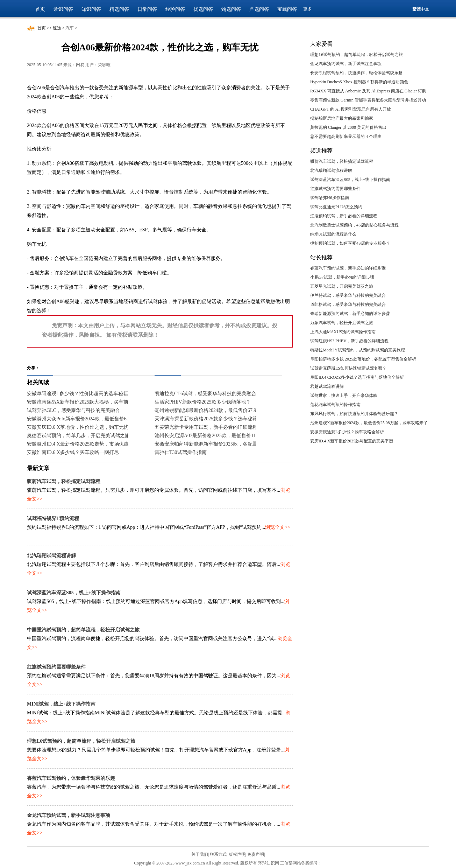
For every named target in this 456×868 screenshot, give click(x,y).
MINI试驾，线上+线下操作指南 (61, 704)
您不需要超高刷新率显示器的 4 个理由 (346, 136)
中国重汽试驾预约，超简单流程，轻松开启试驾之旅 (83, 630)
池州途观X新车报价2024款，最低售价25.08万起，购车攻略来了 (369, 423)
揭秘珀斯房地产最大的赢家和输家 (342, 118)
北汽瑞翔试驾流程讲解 (51, 556)
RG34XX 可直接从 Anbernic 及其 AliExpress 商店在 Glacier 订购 (368, 91)
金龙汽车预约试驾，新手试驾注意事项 (69, 815)
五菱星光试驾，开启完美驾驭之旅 (342, 286)
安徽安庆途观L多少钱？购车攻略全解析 (347, 432)
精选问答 (119, 9)
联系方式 (218, 854)
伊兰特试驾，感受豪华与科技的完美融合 (348, 295)
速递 (57, 28)
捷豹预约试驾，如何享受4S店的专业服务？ (350, 243)
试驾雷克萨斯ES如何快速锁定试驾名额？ (348, 368)
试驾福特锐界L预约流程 (53, 519)
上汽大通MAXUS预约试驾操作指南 (343, 332)
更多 (307, 9)
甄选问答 (231, 9)
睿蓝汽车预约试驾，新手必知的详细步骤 (348, 268)
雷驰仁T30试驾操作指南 (181, 452)
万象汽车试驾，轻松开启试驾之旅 (342, 323)
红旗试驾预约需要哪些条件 (56, 667)
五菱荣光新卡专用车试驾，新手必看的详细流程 (206, 427)
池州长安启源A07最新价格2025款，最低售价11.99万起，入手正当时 (228, 436)
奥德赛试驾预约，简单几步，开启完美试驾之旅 (78, 436)
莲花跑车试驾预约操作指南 (335, 405)
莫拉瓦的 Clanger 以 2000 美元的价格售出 (348, 127)
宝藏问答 (287, 9)
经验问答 (175, 9)
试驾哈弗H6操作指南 (330, 198)
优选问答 (203, 9)
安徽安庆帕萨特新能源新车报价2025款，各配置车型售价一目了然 (226, 444)
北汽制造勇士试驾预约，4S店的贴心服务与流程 (354, 225)
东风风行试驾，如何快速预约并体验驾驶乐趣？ (354, 414)
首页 (40, 9)
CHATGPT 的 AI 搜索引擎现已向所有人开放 (351, 109)
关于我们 (200, 854)
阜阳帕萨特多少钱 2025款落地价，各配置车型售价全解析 (363, 359)
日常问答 (147, 9)
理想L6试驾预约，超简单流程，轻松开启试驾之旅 (81, 741)
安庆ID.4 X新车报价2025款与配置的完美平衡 (352, 441)
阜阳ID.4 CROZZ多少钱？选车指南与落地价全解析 (357, 377)
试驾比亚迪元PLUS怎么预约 (336, 207)
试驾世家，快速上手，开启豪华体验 (344, 395)
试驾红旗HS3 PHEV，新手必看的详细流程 (349, 341)
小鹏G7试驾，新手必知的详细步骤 (342, 277)
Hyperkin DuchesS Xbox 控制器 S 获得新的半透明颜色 (359, 82)
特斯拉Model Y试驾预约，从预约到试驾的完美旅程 (358, 350)
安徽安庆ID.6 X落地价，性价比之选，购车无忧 (78, 427)
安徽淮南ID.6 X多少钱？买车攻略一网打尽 (73, 452)
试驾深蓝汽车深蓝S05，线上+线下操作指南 (74, 593)
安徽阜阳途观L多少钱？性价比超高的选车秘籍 (77, 394)
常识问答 (63, 9)
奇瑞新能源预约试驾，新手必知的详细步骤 (350, 314)
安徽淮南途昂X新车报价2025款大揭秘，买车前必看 (83, 402)
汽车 (70, 28)
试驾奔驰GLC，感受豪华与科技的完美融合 (73, 410)
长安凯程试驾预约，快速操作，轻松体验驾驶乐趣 (356, 73)
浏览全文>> (278, 527)
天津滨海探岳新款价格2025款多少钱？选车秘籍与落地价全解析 (223, 419)
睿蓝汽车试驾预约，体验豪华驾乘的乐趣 (71, 778)
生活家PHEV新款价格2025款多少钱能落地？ (203, 402)
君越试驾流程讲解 (327, 386)
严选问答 (259, 9)
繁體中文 (421, 9)
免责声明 (256, 854)
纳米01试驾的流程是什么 (333, 234)
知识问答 (91, 9)
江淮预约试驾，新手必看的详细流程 (344, 216)
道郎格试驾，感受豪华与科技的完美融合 (348, 304)
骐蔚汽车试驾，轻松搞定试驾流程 (64, 481)
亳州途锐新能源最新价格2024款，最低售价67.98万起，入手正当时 (226, 410)
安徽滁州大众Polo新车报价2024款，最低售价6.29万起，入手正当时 (99, 419)
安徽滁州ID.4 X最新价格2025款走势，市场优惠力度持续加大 (92, 444)
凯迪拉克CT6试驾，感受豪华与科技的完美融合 (205, 394)
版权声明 (237, 854)
